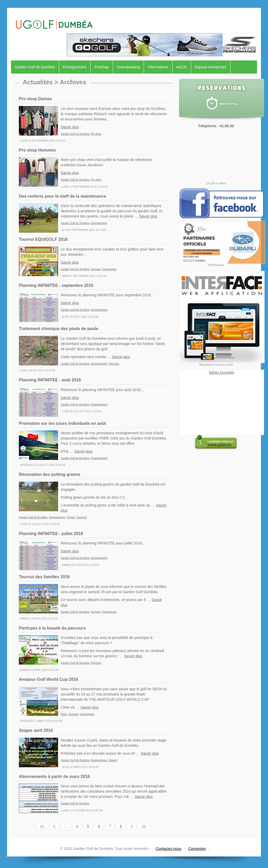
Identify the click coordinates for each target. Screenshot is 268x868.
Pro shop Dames (35, 99)
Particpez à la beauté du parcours (52, 628)
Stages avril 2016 (36, 730)
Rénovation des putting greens (50, 474)
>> (144, 826)
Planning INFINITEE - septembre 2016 (56, 285)
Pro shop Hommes (37, 150)
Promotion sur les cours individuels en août (62, 423)
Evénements (109, 269)
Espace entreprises (211, 67)
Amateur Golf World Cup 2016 (48, 679)
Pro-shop (96, 134)
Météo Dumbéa (221, 372)
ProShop (102, 67)
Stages (113, 760)
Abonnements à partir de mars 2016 (54, 777)
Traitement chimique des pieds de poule (59, 329)
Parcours (114, 364)
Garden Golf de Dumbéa (35, 67)
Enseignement (75, 67)
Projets (71, 517)
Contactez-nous (169, 849)
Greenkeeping (129, 67)
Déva (64, 714)
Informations (158, 67)
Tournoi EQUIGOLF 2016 (43, 239)
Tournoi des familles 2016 (44, 577)
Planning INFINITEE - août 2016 (50, 380)
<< (42, 826)
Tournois (96, 269)
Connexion (197, 849)
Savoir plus (70, 127)
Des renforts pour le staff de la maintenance (62, 196)
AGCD (182, 67)
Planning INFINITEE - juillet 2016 (51, 534)
